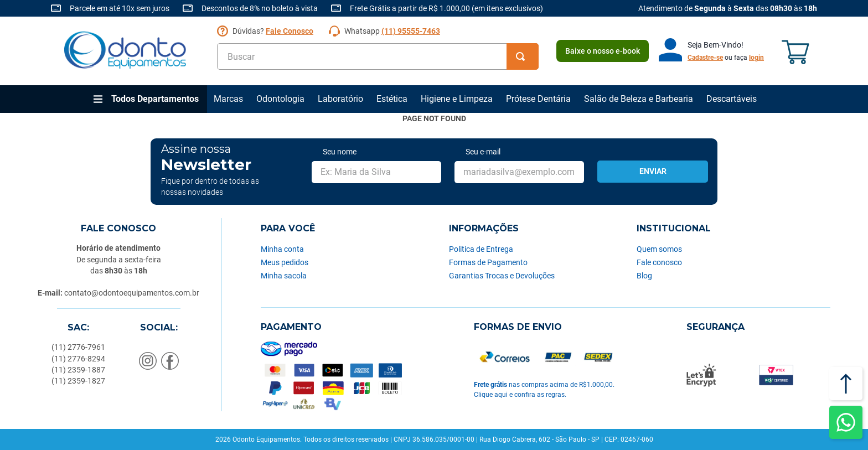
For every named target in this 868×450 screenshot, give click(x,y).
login (756, 58)
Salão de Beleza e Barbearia (639, 99)
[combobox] (378, 56)
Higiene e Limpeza (457, 99)
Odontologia (280, 99)
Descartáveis (732, 99)
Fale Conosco (290, 31)
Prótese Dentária (538, 99)
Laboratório (340, 99)
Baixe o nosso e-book (603, 51)
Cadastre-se (705, 58)
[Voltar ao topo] (846, 384)
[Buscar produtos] (523, 56)
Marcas (228, 99)
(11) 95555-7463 (411, 31)
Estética (392, 99)
